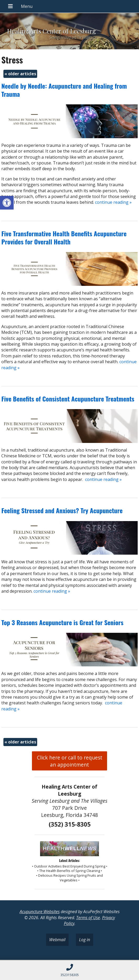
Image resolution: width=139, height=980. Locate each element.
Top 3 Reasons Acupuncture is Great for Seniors (62, 622)
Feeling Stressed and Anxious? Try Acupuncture (62, 510)
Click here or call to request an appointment (70, 761)
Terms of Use (88, 918)
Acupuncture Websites (40, 912)
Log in (85, 940)
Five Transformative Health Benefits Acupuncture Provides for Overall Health (64, 237)
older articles (20, 74)
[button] (7, 203)
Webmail (57, 940)
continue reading (113, 202)
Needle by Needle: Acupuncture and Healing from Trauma (64, 90)
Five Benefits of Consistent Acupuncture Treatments (68, 399)
